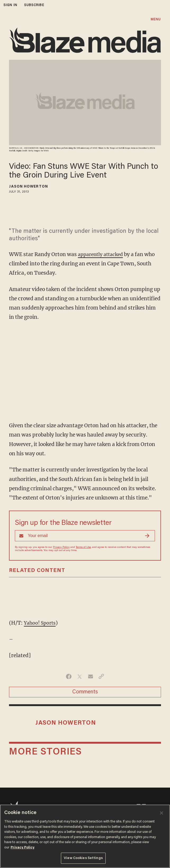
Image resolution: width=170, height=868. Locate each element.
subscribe (34, 5)
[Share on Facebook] (69, 676)
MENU (156, 19)
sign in (10, 5)
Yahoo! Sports (41, 623)
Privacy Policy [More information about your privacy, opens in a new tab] (23, 847)
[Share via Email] (90, 676)
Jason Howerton (28, 187)
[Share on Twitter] (80, 676)
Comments (85, 692)
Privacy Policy (61, 547)
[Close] (162, 813)
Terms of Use (83, 547)
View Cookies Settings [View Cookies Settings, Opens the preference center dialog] (83, 858)
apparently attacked (103, 254)
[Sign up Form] (85, 536)
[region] (85, 836)
